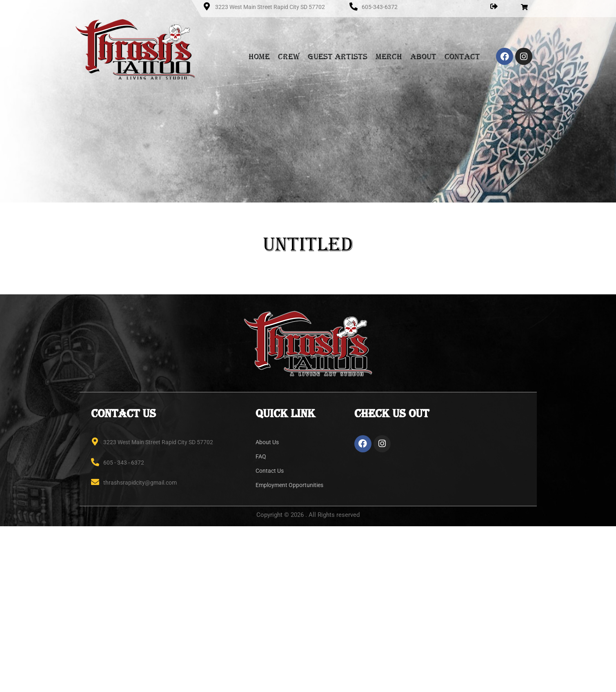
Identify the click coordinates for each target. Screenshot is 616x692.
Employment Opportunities (289, 485)
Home (259, 56)
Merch (389, 56)
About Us (267, 442)
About (423, 56)
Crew (289, 56)
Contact (462, 56)
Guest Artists (338, 56)
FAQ (261, 456)
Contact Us (270, 471)
